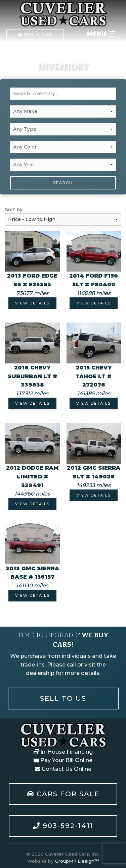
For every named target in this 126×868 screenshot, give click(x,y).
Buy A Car (35, 35)
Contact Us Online (63, 769)
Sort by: (63, 216)
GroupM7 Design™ (77, 861)
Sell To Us (63, 698)
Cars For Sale (63, 794)
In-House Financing (63, 752)
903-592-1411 (63, 826)
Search (63, 183)
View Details (32, 303)
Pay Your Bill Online (63, 760)
